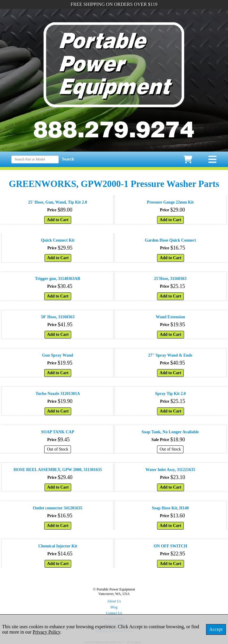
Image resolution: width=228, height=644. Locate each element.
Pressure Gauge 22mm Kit (170, 202)
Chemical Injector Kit (58, 546)
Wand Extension (170, 317)
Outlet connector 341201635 (58, 508)
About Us (114, 601)
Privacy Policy (46, 632)
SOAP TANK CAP (58, 432)
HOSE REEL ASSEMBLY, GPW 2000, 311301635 (58, 470)
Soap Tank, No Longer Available (170, 432)
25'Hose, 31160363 (170, 279)
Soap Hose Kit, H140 (170, 508)
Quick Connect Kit (58, 240)
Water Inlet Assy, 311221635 (170, 470)
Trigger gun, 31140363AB (58, 279)
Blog (114, 607)
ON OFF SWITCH (170, 546)
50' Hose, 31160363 (58, 317)
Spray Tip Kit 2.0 (170, 394)
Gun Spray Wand (58, 355)
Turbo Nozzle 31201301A (58, 394)
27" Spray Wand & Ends (170, 355)
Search (68, 159)
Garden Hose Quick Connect (170, 240)
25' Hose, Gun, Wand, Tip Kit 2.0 (58, 202)
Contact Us (114, 613)
